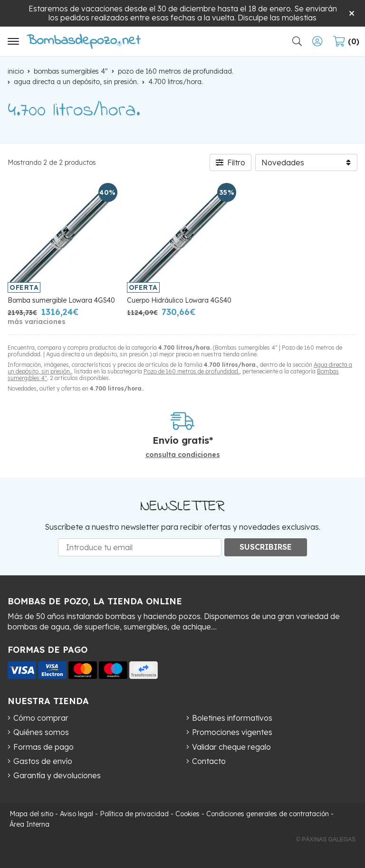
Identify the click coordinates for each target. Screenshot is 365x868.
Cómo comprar (41, 718)
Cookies (187, 814)
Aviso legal (77, 814)
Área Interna (29, 824)
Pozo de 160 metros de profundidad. (192, 371)
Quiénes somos (41, 732)
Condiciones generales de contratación (268, 814)
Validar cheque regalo (231, 747)
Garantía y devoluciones (57, 775)
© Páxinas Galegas (326, 839)
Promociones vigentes (232, 732)
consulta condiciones (183, 455)
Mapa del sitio (31, 814)
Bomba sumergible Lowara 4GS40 (61, 300)
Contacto (209, 761)
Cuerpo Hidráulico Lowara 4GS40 (179, 300)
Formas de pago (43, 747)
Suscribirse (266, 547)
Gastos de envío (43, 761)
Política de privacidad (134, 814)
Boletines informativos (232, 718)
